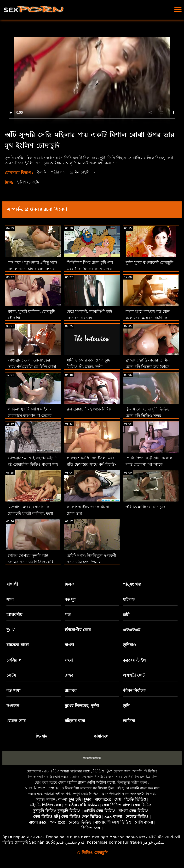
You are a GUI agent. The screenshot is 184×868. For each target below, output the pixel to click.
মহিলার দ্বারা (75, 721)
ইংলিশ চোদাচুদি (29, 182)
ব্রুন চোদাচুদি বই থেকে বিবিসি (90, 409)
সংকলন (13, 706)
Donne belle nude (63, 837)
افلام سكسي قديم (71, 842)
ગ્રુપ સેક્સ (36, 837)
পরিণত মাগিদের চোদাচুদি (145, 507)
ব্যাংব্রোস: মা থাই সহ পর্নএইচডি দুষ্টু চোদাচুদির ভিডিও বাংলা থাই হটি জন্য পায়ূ (33, 464)
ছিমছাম (41, 736)
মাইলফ (129, 599)
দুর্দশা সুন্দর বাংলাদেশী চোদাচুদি (149, 262)
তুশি (126, 706)
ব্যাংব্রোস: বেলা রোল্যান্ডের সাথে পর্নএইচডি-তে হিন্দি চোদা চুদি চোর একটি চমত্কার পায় (32, 367)
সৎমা (69, 660)
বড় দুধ (70, 599)
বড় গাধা (13, 690)
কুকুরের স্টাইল (135, 660)
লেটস (11, 675)
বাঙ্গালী (12, 584)
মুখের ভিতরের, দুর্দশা (82, 706)
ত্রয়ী (126, 615)
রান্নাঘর (71, 690)
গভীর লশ (59, 172)
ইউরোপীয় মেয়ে (78, 630)
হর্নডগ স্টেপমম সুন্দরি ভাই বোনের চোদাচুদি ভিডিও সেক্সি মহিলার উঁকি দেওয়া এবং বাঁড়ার (32, 562)
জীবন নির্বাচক (134, 690)
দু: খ (10, 630)
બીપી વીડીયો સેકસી (164, 837)
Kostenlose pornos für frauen (114, 842)
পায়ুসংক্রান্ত (132, 584)
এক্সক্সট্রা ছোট (134, 675)
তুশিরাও (129, 645)
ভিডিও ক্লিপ (103, 771)
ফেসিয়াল (14, 660)
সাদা (101, 172)
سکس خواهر (154, 842)
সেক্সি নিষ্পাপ (35, 788)
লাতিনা (129, 721)
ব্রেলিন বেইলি (82, 172)
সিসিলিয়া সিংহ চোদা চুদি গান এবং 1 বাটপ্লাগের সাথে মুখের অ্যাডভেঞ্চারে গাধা (90, 269)
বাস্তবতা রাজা (18, 645)
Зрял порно (14, 837)
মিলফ (69, 584)
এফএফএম (132, 630)
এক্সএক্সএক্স (92, 758)
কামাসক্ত (101, 736)
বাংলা (69, 645)
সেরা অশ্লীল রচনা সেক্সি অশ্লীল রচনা (87, 782)
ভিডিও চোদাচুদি (15, 842)
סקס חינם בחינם (95, 837)
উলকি (42, 172)
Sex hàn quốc (42, 842)
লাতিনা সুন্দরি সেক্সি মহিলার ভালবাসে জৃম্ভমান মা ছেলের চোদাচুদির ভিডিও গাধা (30, 416)
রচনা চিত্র (52, 771)
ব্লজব (69, 675)
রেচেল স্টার (16, 721)
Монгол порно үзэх (129, 837)
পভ (68, 615)
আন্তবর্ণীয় (14, 615)
